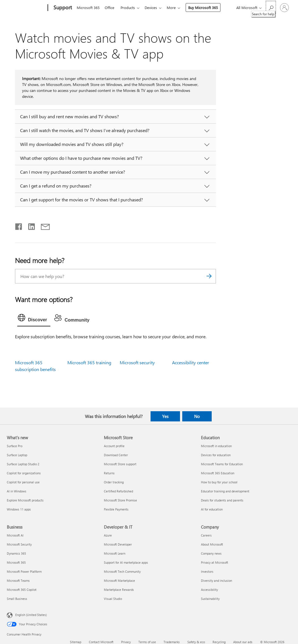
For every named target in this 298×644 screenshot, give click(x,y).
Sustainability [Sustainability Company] (210, 599)
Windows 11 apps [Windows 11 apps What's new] (19, 509)
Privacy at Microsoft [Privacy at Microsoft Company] (215, 562)
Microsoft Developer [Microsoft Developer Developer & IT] (118, 544)
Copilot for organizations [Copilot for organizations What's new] (24, 473)
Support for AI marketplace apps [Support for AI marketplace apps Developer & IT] (126, 562)
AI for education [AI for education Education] (212, 509)
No (197, 416)
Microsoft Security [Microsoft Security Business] (19, 544)
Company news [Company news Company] (211, 553)
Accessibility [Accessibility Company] (209, 590)
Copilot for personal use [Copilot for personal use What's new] (23, 482)
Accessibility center (191, 362)
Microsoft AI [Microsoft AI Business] (15, 535)
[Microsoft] (26, 8)
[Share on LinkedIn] (29, 225)
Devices (154, 7)
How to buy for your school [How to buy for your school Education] (219, 482)
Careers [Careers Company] (206, 535)
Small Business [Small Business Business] (17, 599)
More (176, 7)
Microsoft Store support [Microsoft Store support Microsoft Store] (120, 464)
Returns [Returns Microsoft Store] (109, 473)
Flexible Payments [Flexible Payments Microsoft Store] (116, 509)
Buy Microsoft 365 (208, 7)
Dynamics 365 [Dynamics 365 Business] (16, 553)
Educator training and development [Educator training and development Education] (225, 491)
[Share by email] (43, 225)
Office (111, 7)
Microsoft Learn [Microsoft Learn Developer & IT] (115, 553)
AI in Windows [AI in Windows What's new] (17, 491)
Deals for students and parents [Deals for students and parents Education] (222, 500)
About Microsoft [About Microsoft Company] (212, 544)
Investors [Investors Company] (207, 571)
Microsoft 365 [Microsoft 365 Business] (16, 562)
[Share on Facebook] (19, 225)
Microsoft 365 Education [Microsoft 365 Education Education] (218, 473)
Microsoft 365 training (89, 362)
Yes (165, 416)
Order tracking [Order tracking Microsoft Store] (114, 482)
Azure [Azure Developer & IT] (108, 535)
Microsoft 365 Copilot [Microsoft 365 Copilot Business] (22, 590)
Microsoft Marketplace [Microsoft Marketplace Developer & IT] (119, 581)
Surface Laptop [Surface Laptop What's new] (17, 455)
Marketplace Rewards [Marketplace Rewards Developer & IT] (119, 590)
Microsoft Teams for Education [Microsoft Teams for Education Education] (222, 464)
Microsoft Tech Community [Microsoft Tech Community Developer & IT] (122, 571)
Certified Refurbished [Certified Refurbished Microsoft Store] (118, 491)
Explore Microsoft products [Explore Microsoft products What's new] (25, 500)
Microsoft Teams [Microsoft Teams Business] (18, 581)
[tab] (34, 319)
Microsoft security (137, 362)
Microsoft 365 (88, 7)
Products (130, 7)
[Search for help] (271, 7)
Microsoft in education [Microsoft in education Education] (216, 446)
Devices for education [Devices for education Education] (216, 455)
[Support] (62, 8)
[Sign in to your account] (284, 8)
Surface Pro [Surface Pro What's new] (15, 446)
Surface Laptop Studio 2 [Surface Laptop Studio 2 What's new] (23, 464)
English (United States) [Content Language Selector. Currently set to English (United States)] (31, 615)
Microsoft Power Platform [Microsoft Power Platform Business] (24, 571)
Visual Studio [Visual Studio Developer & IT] (113, 599)
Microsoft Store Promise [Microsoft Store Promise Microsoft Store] (120, 500)
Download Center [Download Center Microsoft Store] (116, 455)
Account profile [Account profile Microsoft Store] (114, 446)
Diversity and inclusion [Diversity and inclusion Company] (216, 581)
